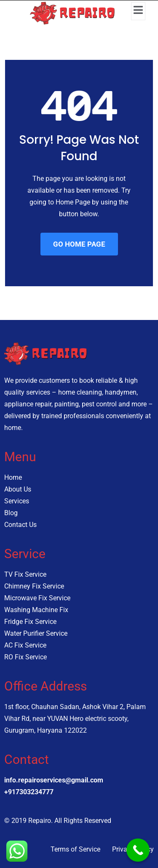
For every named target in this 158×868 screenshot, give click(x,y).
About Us (18, 489)
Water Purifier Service (36, 633)
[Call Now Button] (138, 850)
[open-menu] (138, 11)
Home (13, 477)
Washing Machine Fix (36, 610)
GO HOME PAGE (79, 244)
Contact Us (20, 525)
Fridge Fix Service (30, 622)
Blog (11, 513)
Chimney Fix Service (34, 586)
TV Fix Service (25, 574)
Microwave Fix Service (37, 598)
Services (17, 501)
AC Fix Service (25, 645)
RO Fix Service (25, 657)
